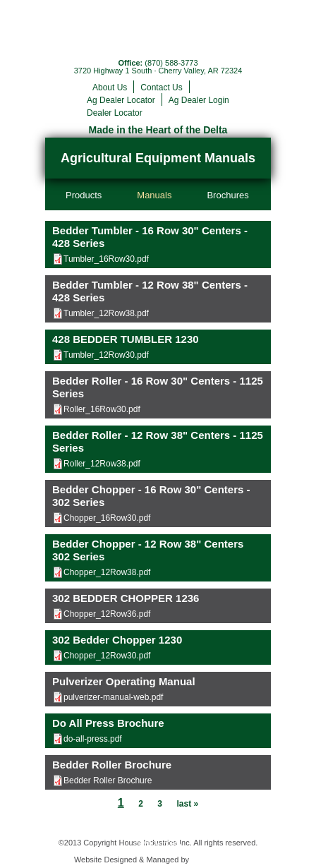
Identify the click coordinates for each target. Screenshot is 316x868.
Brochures (227, 195)
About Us (110, 88)
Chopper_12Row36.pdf (107, 614)
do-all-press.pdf (93, 739)
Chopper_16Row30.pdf (107, 518)
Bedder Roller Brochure (108, 780)
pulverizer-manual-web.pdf (113, 697)
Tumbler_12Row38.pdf (106, 313)
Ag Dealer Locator (121, 100)
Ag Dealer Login (199, 100)
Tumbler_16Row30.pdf (106, 259)
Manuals (154, 195)
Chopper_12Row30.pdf (107, 656)
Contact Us (161, 88)
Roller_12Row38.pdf (102, 464)
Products (84, 195)
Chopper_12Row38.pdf (107, 572)
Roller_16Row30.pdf (102, 409)
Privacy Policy (158, 843)
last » (187, 804)
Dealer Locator (115, 113)
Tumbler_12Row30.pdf (106, 355)
